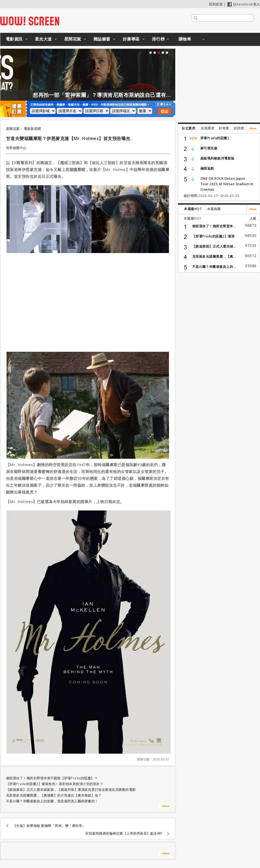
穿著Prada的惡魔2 (215, 138)
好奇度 (224, 128)
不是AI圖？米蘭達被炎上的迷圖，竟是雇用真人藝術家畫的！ (52, 801)
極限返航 (207, 168)
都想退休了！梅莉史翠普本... (214, 226)
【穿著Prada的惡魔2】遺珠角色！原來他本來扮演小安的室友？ (55, 784)
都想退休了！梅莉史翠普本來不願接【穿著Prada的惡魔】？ (52, 778)
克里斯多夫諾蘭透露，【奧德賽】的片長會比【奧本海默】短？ (54, 795)
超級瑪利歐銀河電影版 (217, 158)
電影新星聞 (32, 129)
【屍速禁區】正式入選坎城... (214, 246)
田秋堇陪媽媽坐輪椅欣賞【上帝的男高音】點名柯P (124, 833)
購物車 (185, 39)
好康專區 (131, 39)
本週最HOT (193, 209)
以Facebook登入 (244, 4)
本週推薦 (214, 209)
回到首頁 (216, 4)
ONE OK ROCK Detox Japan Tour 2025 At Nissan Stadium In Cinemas (227, 184)
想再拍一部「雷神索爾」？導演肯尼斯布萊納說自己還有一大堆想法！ (125, 95)
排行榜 (158, 39)
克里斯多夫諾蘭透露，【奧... (214, 256)
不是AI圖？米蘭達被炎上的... (214, 267)
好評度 (239, 128)
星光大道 (43, 39)
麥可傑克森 (209, 148)
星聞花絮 (73, 39)
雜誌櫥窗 (102, 39)
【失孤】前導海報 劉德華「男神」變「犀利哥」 (49, 826)
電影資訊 (14, 39)
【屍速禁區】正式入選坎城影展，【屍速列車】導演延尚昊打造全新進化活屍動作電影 (71, 790)
